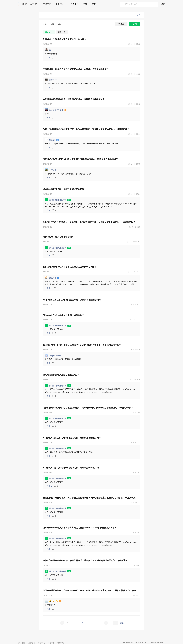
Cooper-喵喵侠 (53, 355)
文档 (94, 4)
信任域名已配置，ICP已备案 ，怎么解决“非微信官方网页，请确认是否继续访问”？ (81, 159)
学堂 (85, 4)
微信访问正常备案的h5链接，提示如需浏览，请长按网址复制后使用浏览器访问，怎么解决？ (85, 560)
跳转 (122, 623)
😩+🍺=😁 (53, 601)
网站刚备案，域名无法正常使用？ (58, 237)
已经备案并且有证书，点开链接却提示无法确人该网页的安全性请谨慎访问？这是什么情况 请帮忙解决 (89, 591)
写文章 (121, 24)
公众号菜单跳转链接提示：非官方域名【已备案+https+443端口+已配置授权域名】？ (82, 528)
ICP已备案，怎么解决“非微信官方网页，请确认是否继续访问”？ (72, 300)
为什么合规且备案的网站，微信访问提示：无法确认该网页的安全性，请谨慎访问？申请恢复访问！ (88, 408)
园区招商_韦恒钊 (55, 110)
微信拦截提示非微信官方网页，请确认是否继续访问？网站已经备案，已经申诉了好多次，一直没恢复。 (90, 498)
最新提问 (49, 32)
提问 (135, 24)
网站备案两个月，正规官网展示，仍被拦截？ (63, 315)
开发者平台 (74, 4)
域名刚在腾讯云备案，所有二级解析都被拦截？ (64, 189)
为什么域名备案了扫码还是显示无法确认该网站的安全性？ (70, 267)
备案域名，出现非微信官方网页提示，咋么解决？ (65, 39)
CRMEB (52, 140)
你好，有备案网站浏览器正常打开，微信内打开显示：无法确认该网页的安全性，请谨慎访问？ (86, 129)
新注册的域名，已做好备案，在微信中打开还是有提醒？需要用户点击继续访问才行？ (82, 345)
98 (48, 50)
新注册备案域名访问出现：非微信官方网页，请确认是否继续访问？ (74, 99)
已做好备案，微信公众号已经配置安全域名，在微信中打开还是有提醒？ (76, 69)
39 (100, 623)
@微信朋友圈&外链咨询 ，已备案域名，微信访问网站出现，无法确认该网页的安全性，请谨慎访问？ (89, 222)
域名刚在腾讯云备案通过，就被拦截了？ (61, 375)
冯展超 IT (51, 80)
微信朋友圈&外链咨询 (58, 200)
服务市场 (60, 4)
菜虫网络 (52, 278)
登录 (163, 4)
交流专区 (47, 4)
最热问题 (62, 32)
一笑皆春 (51, 170)
